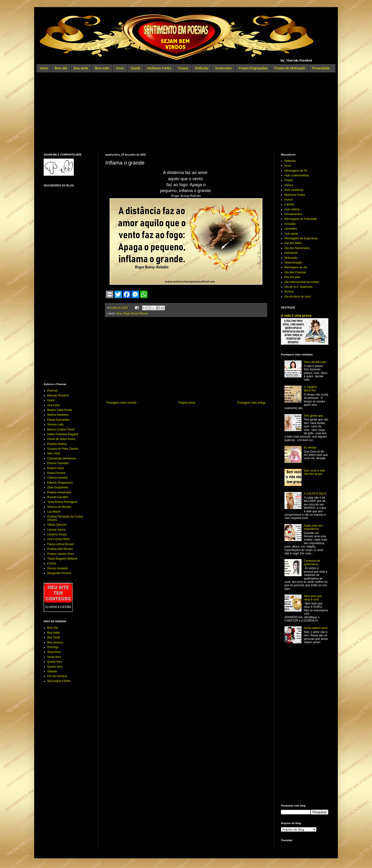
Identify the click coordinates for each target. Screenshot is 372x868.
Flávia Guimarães (58, 420)
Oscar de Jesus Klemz (61, 439)
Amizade (290, 224)
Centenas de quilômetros (312, 562)
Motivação (291, 258)
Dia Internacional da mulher (302, 282)
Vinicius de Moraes (59, 507)
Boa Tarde (54, 637)
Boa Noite (53, 633)
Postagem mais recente (121, 403)
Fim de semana (57, 676)
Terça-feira (54, 652)
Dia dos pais (292, 277)
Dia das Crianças (295, 272)
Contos (52, 563)
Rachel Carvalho (58, 497)
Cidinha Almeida (58, 478)
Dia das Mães (293, 243)
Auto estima (292, 209)
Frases (183, 68)
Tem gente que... (314, 416)
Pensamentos (293, 214)
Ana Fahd (53, 405)
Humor (289, 200)
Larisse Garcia (56, 530)
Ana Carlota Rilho (58, 539)
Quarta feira (55, 667)
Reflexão (202, 68)
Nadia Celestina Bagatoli (63, 434)
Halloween (291, 253)
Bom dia (61, 68)
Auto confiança (294, 190)
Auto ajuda (291, 234)
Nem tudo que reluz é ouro (313, 598)
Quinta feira (55, 662)
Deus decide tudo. (315, 362)
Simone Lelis (55, 425)
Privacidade (321, 68)
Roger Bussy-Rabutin (136, 313)
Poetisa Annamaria (59, 492)
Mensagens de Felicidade (301, 219)
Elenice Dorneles (58, 463)
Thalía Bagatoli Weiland (62, 559)
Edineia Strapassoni (60, 483)
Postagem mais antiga (251, 403)
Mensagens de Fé (296, 171)
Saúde (135, 68)
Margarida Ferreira (59, 573)
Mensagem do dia (296, 267)
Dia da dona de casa (298, 297)
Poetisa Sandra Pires (61, 554)
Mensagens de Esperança (301, 238)
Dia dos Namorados (297, 248)
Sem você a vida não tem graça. (314, 472)
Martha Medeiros (58, 415)
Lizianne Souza (57, 534)
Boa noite (102, 68)
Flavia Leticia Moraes (61, 544)
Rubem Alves (56, 468)
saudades (291, 229)
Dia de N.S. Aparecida (298, 287)
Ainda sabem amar (316, 628)
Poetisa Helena (57, 444)
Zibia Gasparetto (58, 487)
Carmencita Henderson (62, 458)
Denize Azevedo (58, 568)
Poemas (52, 391)
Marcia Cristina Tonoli (61, 429)
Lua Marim (54, 512)
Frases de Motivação (290, 68)
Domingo (53, 647)
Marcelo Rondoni (58, 396)
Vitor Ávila (54, 453)
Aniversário (223, 68)
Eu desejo (310, 448)
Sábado (52, 671)
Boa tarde (81, 68)
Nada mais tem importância (314, 527)
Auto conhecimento (297, 175)
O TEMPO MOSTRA (310, 389)
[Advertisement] (186, 113)
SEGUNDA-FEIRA (59, 681)
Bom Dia (53, 628)
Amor (120, 68)
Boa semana (55, 642)
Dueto (51, 400)
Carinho (289, 204)
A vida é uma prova (296, 316)
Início (44, 68)
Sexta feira (54, 657)
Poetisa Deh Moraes (60, 549)
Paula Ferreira (56, 473)
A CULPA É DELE (315, 494)
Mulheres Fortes (159, 68)
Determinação (293, 263)
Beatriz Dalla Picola (60, 410)
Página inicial (187, 403)
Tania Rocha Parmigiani (62, 502)
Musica (289, 292)
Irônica (289, 185)
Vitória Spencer (57, 525)
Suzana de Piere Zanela (63, 449)
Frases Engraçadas (253, 68)
